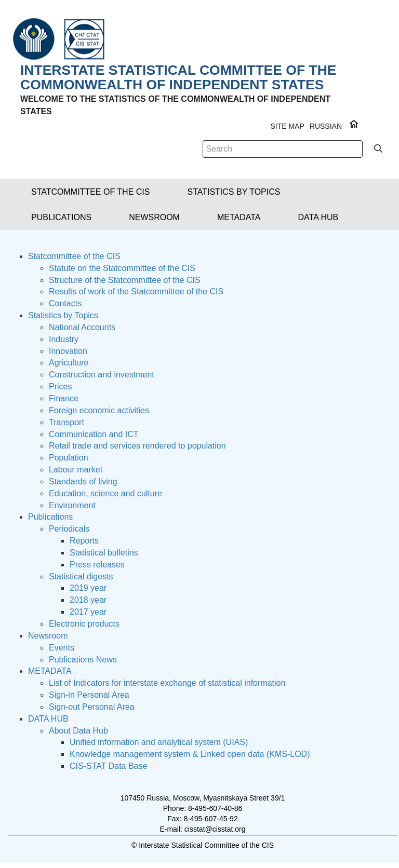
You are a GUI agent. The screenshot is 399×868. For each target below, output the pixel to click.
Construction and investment (102, 375)
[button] (90, 192)
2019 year (88, 588)
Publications (50, 517)
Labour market (76, 470)
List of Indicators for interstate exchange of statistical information (167, 683)
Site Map (287, 126)
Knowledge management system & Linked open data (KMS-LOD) (190, 754)
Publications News (83, 660)
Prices (60, 386)
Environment (72, 505)
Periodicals (69, 529)
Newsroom (48, 636)
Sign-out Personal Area (92, 707)
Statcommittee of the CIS (74, 256)
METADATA (50, 671)
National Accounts (82, 327)
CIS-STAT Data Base (108, 766)
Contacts (65, 303)
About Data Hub (78, 731)
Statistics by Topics (63, 315)
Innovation (68, 351)
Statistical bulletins (104, 553)
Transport (66, 422)
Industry (64, 339)
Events (62, 648)
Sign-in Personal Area (89, 695)
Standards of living (83, 482)
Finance (64, 398)
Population (69, 458)
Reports (84, 541)
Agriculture (69, 363)
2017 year (88, 612)
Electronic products (84, 624)
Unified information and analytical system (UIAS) (159, 742)
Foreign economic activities (99, 410)
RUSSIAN (326, 126)
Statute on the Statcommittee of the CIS (122, 268)
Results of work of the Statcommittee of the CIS (136, 291)
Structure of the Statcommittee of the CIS (125, 280)
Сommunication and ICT (94, 434)
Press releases (97, 565)
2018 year (88, 600)
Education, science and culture (105, 493)
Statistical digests (81, 577)
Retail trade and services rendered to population (137, 446)
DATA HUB (48, 719)
